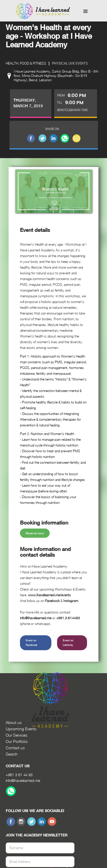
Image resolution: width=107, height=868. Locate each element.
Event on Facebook (32, 643)
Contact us (15, 748)
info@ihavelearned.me (23, 780)
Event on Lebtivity (68, 643)
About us (14, 722)
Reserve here (35, 533)
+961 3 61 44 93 (19, 775)
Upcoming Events (21, 729)
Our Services (17, 735)
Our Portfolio (17, 741)
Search (12, 754)
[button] (86, 11)
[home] (41, 11)
